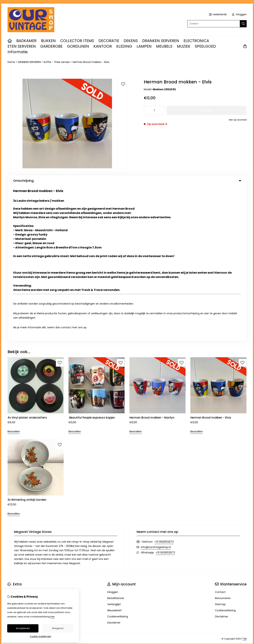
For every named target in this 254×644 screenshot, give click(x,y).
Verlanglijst (114, 449)
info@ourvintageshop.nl (156, 392)
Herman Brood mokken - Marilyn (152, 263)
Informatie (18, 52)
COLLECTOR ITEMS (77, 41)
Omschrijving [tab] (127, 181)
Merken (12, 437)
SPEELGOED (205, 46)
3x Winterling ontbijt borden (27, 345)
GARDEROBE (51, 46)
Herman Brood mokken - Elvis (91, 62)
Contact (220, 437)
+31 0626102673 (164, 387)
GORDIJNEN (78, 46)
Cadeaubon (15, 443)
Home (11, 62)
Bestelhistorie (116, 443)
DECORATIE (109, 41)
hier (53, 617)
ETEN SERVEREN (22, 46)
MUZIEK (184, 46)
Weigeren (58, 628)
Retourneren (223, 443)
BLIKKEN (48, 41)
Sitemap (220, 449)
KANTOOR (103, 46)
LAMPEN (144, 46)
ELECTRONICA (196, 41)
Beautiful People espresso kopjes (92, 263)
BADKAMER (26, 41)
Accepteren (23, 628)
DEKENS (131, 41)
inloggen (239, 14)
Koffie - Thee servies (57, 62)
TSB (245, 484)
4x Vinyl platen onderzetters (27, 263)
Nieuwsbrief (115, 456)
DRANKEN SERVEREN (161, 41)
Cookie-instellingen (41, 636)
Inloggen (113, 437)
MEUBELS (164, 46)
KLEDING (124, 46)
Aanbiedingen (16, 449)
